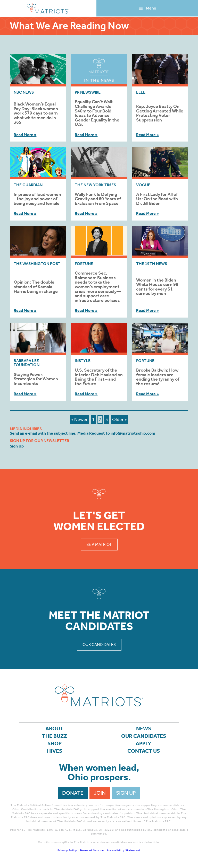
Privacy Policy (67, 850)
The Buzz (55, 736)
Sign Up (17, 446)
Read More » (25, 135)
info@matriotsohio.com (133, 433)
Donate (73, 793)
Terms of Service (92, 850)
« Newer (80, 419)
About (54, 729)
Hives (55, 751)
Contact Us (144, 751)
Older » (119, 419)
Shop (55, 743)
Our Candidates (99, 645)
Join (100, 793)
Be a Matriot (99, 544)
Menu (151, 8)
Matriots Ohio (48, 8)
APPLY (143, 743)
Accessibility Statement (123, 850)
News (144, 729)
